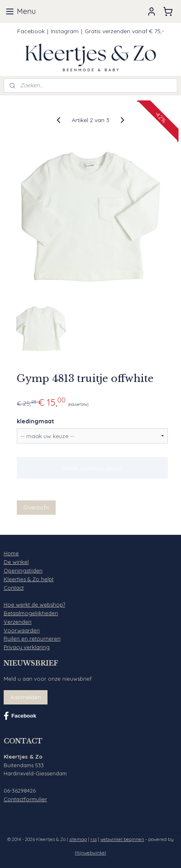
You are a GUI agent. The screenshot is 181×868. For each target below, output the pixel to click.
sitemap (78, 839)
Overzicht (36, 507)
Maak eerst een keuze (92, 468)
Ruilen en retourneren (32, 639)
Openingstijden (23, 570)
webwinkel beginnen (122, 839)
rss (94, 839)
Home (11, 553)
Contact (14, 588)
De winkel (16, 562)
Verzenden (18, 622)
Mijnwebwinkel (90, 853)
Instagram (65, 31)
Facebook (31, 31)
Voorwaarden (22, 630)
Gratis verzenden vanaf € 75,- (124, 31)
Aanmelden (26, 697)
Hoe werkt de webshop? (34, 604)
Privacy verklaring (27, 647)
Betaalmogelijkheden (31, 613)
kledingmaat (35, 421)
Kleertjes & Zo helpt (29, 579)
